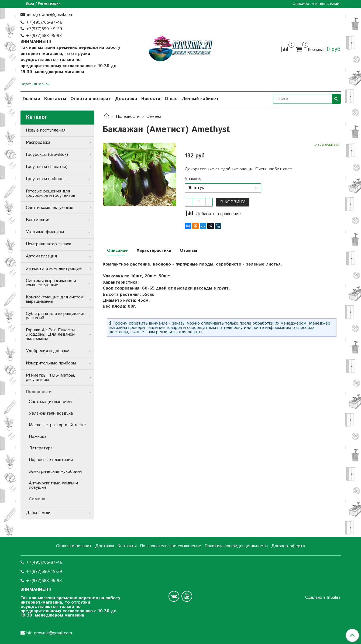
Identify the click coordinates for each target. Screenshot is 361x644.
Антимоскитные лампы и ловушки (53, 485)
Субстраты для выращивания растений (56, 316)
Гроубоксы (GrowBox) (47, 155)
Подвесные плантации (51, 460)
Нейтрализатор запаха (49, 244)
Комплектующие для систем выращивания (55, 299)
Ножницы (38, 437)
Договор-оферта (288, 546)
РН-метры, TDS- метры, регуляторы (51, 378)
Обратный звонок (35, 85)
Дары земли (38, 513)
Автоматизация (41, 256)
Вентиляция (38, 220)
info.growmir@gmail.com (50, 15)
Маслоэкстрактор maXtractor (57, 425)
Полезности (128, 117)
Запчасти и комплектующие (54, 269)
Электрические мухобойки (55, 472)
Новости (151, 99)
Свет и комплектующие (50, 208)
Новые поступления (46, 130)
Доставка (126, 99)
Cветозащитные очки (50, 402)
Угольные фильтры (45, 232)
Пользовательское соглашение (171, 546)
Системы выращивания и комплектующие (51, 283)
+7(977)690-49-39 (44, 29)
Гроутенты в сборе (45, 179)
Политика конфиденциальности (236, 546)
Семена (154, 117)
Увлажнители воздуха (51, 413)
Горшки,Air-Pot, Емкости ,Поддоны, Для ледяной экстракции (50, 334)
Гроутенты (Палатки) (47, 167)
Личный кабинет (200, 99)
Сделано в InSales (323, 598)
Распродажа (38, 142)
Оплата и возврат (91, 99)
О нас (171, 99)
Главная (31, 99)
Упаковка (194, 179)
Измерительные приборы (51, 363)
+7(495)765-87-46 (44, 23)
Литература (41, 448)
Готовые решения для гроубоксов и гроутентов (51, 193)
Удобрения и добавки (48, 351)
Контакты (55, 99)
